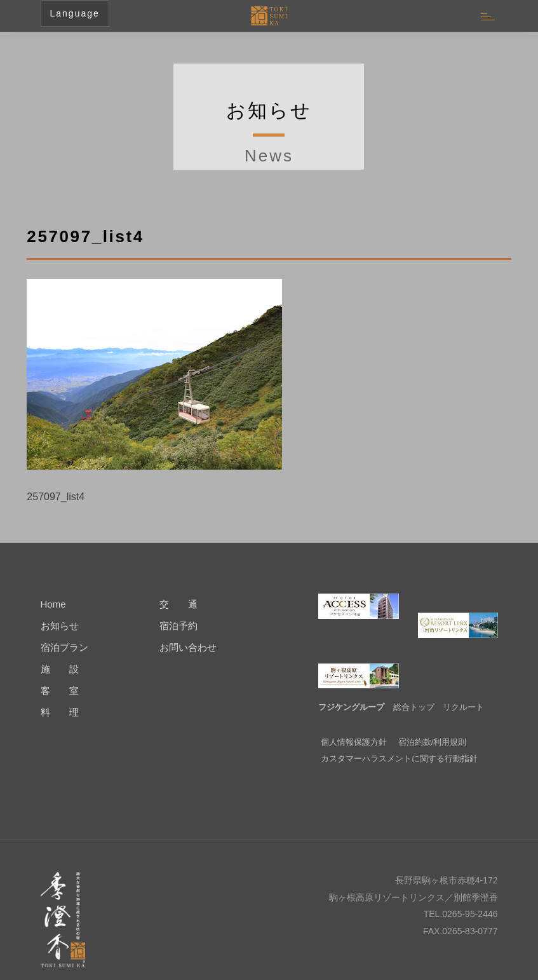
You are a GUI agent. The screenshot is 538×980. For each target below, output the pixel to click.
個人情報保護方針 (354, 723)
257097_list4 (56, 497)
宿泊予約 (178, 626)
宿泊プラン (64, 647)
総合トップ (414, 688)
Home (53, 604)
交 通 (178, 604)
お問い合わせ (188, 647)
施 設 (60, 669)
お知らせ (60, 626)
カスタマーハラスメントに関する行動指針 (399, 739)
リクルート (463, 688)
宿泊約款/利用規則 (433, 723)
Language (75, 13)
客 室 (60, 691)
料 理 (60, 712)
